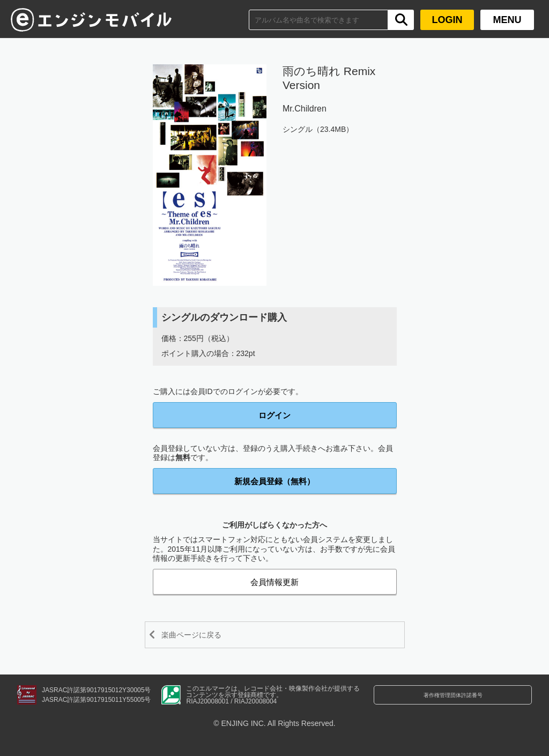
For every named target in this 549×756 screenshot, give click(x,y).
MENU (507, 20)
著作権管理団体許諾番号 (453, 701)
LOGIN (447, 20)
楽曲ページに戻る (202, 635)
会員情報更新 (274, 582)
